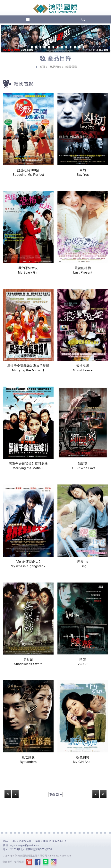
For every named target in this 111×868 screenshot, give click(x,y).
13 (79, 47)
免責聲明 (8, 862)
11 (71, 47)
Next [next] (104, 39)
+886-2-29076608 (21, 841)
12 (75, 47)
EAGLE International (55, 9)
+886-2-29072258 (53, 841)
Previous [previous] (7, 39)
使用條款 (19, 862)
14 (83, 47)
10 (66, 47)
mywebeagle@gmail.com (25, 845)
